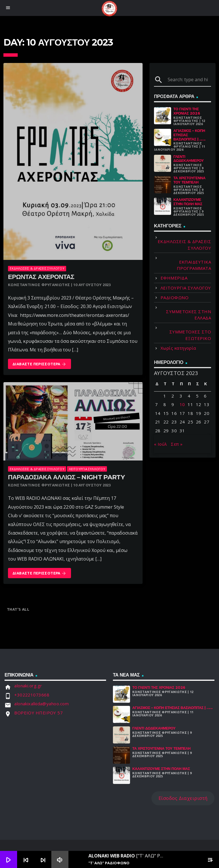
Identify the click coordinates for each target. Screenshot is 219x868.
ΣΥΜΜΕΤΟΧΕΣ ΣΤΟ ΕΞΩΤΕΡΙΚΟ (190, 335)
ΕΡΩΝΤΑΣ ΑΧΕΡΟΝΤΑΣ (41, 277)
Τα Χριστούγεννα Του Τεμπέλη (189, 180)
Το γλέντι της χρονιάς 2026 (187, 111)
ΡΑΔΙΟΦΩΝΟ (175, 298)
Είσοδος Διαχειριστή (183, 798)
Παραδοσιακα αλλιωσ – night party (66, 477)
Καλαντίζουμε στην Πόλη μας (188, 202)
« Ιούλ (161, 444)
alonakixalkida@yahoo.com (41, 704)
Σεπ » (177, 444)
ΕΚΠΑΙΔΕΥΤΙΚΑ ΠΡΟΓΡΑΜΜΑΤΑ (194, 265)
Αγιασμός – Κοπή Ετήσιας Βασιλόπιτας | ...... (173, 708)
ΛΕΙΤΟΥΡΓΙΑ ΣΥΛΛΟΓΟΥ (87, 469)
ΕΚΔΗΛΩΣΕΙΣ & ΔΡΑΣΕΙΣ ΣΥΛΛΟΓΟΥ (37, 268)
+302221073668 (32, 695)
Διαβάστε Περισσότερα (39, 364)
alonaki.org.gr (28, 686)
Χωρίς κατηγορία (178, 348)
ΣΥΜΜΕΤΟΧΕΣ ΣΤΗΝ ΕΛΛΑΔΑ (188, 315)
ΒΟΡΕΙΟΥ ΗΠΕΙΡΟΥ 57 (38, 713)
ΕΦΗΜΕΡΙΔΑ (174, 278)
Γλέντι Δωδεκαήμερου (188, 159)
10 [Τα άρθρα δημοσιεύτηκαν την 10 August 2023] (182, 404)
